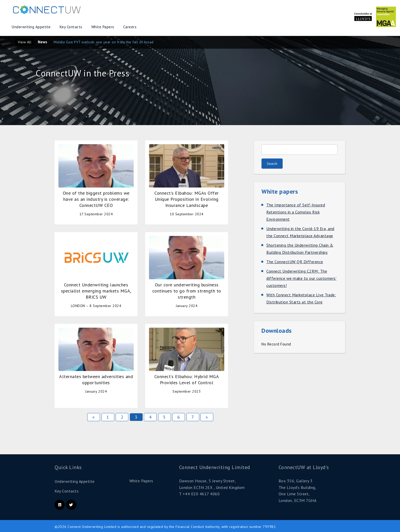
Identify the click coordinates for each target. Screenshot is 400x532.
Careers (130, 27)
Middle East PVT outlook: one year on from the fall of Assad (104, 42)
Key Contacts (71, 27)
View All (25, 42)
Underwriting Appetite (31, 27)
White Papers (103, 27)
